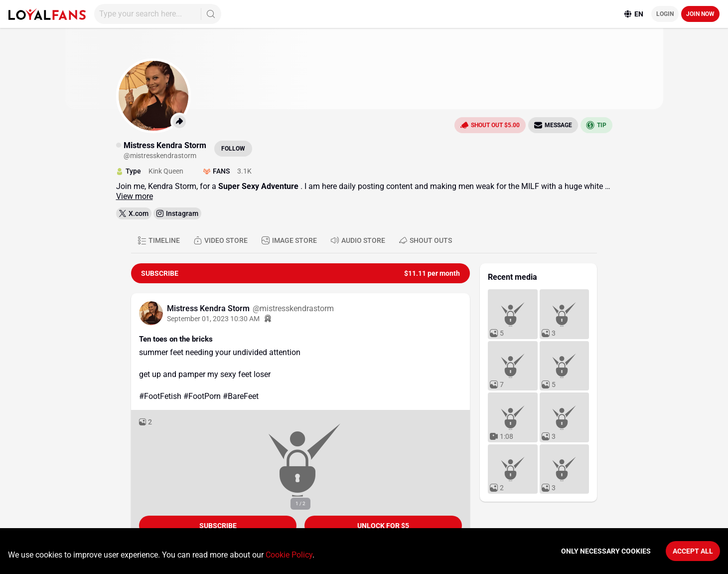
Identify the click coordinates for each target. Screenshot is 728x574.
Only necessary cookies (606, 551)
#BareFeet (241, 396)
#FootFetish (160, 396)
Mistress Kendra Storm (209, 308)
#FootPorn (202, 396)
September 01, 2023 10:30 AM (213, 319)
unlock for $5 (383, 526)
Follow (233, 149)
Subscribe (218, 526)
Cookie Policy (289, 555)
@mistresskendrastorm (293, 308)
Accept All (693, 551)
